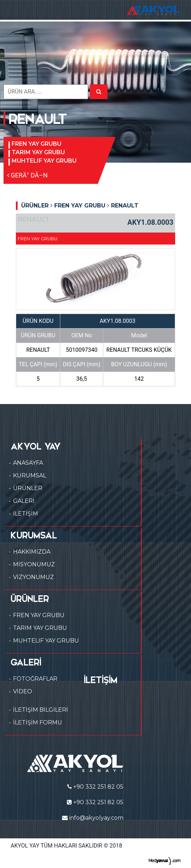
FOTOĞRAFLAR (35, 679)
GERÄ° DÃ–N (27, 175)
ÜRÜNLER (28, 488)
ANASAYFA (28, 463)
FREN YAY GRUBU (36, 144)
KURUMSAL (30, 475)
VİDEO (23, 691)
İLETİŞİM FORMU (38, 722)
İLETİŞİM (26, 514)
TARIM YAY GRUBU (38, 152)
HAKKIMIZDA (32, 552)
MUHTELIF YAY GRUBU (44, 161)
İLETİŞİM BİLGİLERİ (41, 710)
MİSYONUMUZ (34, 564)
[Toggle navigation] (16, 10)
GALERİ (24, 501)
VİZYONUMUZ (33, 577)
